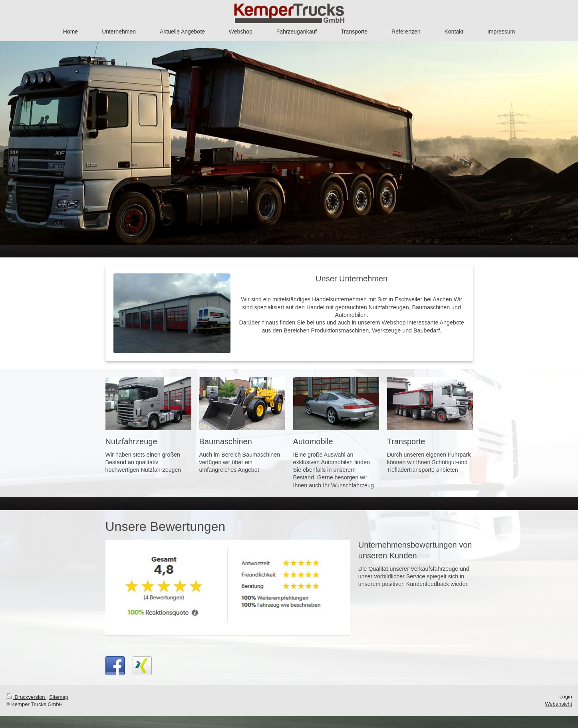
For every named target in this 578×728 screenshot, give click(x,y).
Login (566, 697)
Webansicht (558, 704)
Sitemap (59, 697)
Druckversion (26, 697)
